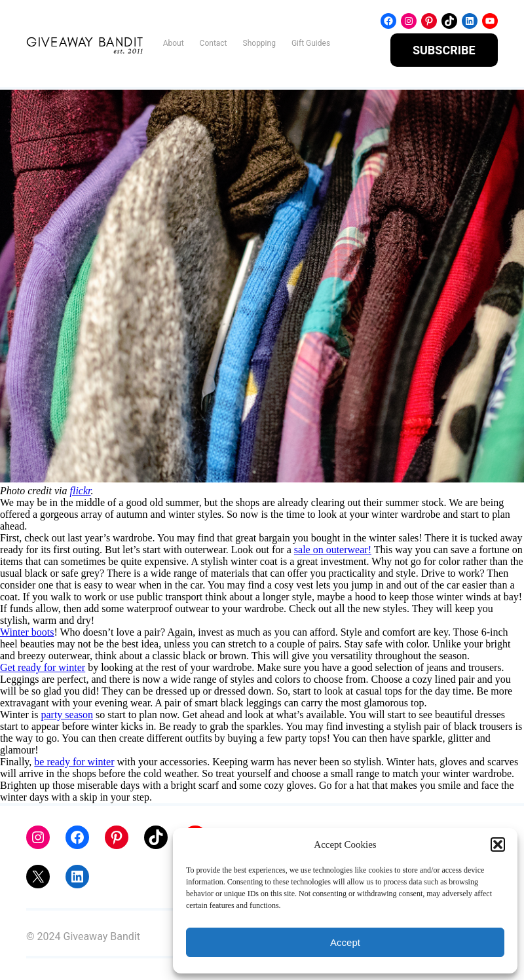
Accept (345, 942)
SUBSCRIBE (444, 50)
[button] (498, 844)
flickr (81, 491)
